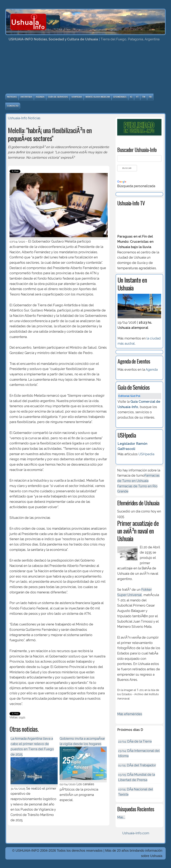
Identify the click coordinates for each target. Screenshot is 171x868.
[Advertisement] (85, 69)
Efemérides (120, 97)
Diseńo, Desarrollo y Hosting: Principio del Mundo (43, 865)
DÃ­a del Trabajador (137, 765)
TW (144, 97)
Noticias (12, 97)
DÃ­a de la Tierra (135, 741)
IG (131, 97)
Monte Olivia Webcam (98, 97)
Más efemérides (130, 714)
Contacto (13, 106)
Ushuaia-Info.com (136, 833)
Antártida (26, 97)
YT (137, 97)
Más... (121, 817)
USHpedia (77, 97)
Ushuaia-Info (18, 118)
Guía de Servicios (58, 97)
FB (150, 97)
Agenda (40, 97)
